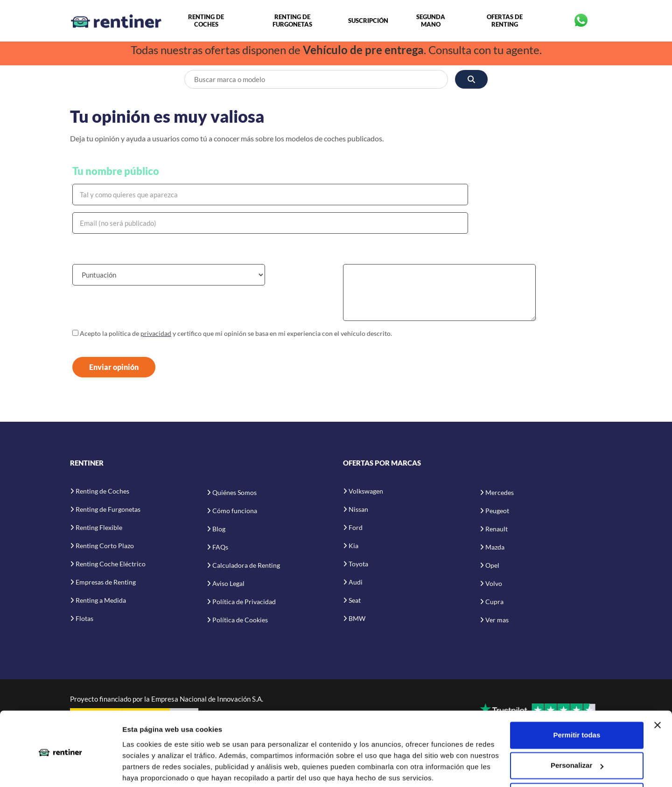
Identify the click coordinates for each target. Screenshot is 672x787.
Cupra (494, 602)
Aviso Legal (228, 584)
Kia (353, 546)
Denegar (577, 761)
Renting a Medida (101, 601)
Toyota (358, 564)
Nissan (358, 510)
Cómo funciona (235, 512)
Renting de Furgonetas (292, 21)
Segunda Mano (431, 21)
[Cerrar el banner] (658, 690)
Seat (355, 601)
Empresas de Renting (106, 582)
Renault (497, 530)
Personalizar (577, 730)
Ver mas (497, 621)
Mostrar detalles (150, 769)
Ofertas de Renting (505, 21)
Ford (356, 528)
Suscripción (368, 21)
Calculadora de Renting (246, 566)
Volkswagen (366, 491)
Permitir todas (577, 700)
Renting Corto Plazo (105, 546)
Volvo (494, 584)
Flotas (84, 619)
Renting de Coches (206, 21)
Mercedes (500, 493)
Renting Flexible (99, 528)
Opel (492, 566)
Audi (356, 582)
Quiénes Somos (234, 493)
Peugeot (497, 512)
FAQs (220, 548)
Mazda (495, 548)
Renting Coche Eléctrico (111, 564)
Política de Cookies (240, 621)
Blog (219, 530)
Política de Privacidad (244, 602)
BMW (357, 619)
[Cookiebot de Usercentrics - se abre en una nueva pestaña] (60, 769)
